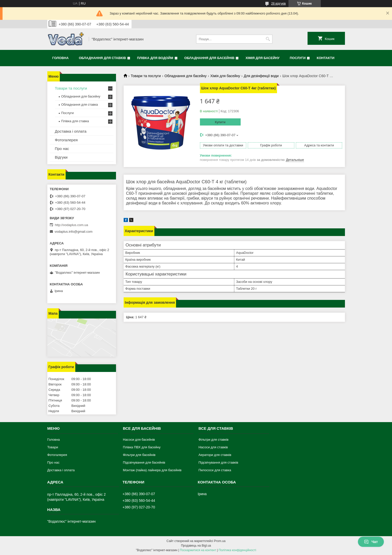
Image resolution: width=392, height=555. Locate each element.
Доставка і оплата (71, 131)
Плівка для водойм (155, 58)
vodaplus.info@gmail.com (74, 232)
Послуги (298, 58)
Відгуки (61, 157)
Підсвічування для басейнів (144, 462)
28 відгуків (278, 4)
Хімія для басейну (263, 58)
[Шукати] (268, 39)
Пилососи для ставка (215, 470)
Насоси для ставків (213, 447)
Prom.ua (220, 541)
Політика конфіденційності (237, 550)
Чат (371, 542)
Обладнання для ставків (102, 58)
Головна (61, 58)
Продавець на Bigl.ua (196, 546)
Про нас (62, 149)
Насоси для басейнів (139, 440)
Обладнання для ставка (80, 105)
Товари (53, 447)
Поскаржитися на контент (198, 550)
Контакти (326, 58)
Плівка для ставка (75, 121)
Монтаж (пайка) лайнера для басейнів (152, 470)
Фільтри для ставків (213, 440)
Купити (220, 122)
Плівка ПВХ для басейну (142, 447)
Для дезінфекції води (261, 76)
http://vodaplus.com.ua (72, 225)
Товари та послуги (146, 76)
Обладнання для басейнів (209, 58)
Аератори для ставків (215, 455)
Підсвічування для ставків (218, 462)
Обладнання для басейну (186, 76)
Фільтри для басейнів (139, 455)
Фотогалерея (66, 140)
